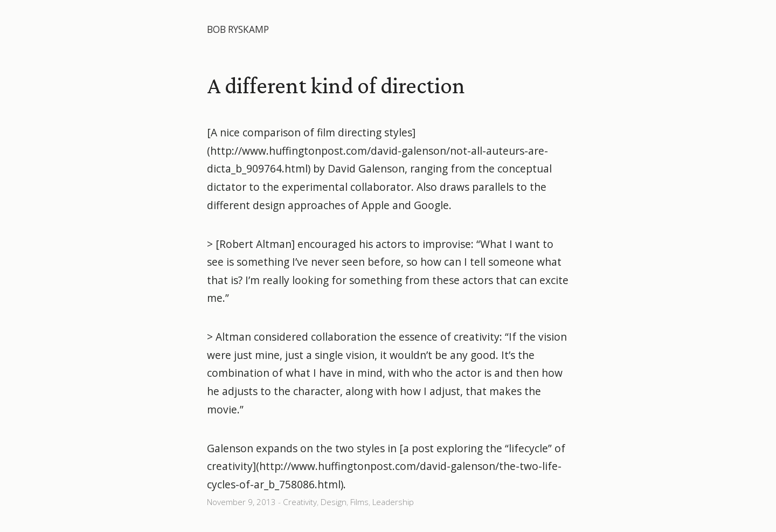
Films (359, 502)
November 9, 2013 (241, 502)
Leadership (393, 502)
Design (334, 502)
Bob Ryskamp (238, 29)
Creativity (300, 502)
